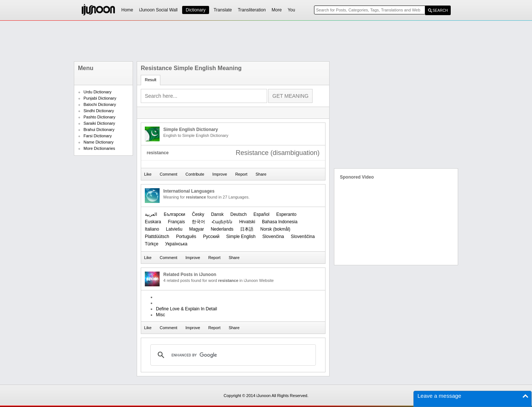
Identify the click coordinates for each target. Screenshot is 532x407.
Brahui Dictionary (99, 130)
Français (176, 222)
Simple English (241, 237)
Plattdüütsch (157, 237)
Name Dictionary (98, 142)
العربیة (151, 214)
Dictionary (196, 10)
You (291, 10)
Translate (223, 10)
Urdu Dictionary (98, 92)
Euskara (153, 222)
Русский (211, 237)
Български (174, 214)
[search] (232, 355)
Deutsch (239, 214)
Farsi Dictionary (98, 136)
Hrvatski (247, 222)
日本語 (247, 229)
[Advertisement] (266, 41)
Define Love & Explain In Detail (186, 309)
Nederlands (222, 229)
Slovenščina (303, 237)
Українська (176, 244)
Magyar (197, 229)
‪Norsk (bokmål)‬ (275, 229)
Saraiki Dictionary (99, 123)
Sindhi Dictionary (99, 111)
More (277, 10)
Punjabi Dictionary (100, 98)
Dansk (217, 214)
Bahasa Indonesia (280, 222)
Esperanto (287, 214)
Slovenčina (273, 237)
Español (261, 214)
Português (186, 237)
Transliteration (252, 10)
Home (127, 10)
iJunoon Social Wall (158, 10)
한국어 (198, 222)
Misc (161, 315)
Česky (198, 214)
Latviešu (174, 229)
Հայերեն (222, 222)
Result (151, 80)
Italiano (152, 229)
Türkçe (152, 244)
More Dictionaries (99, 148)
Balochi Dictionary (100, 104)
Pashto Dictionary (99, 117)
